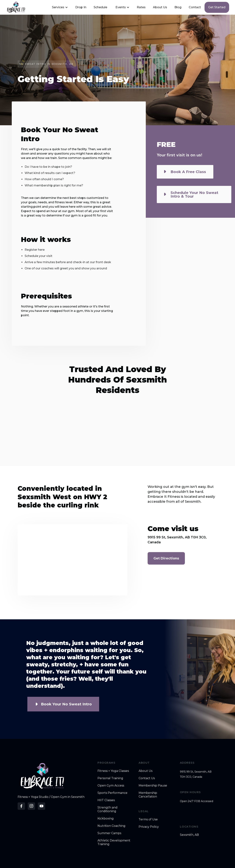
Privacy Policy (149, 827)
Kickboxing (106, 818)
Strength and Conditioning (107, 809)
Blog (178, 7)
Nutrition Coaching (111, 826)
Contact (195, 7)
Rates (141, 7)
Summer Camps (109, 833)
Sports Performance (112, 793)
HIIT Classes (106, 800)
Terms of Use (148, 819)
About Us (160, 7)
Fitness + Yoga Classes (113, 771)
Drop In (81, 7)
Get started (217, 7)
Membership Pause (153, 786)
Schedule (100, 7)
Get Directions (166, 558)
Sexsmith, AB (189, 835)
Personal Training (110, 778)
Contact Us (147, 778)
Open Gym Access (111, 786)
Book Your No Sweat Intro (66, 704)
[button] (59, 7)
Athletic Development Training (114, 842)
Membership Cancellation (148, 795)
